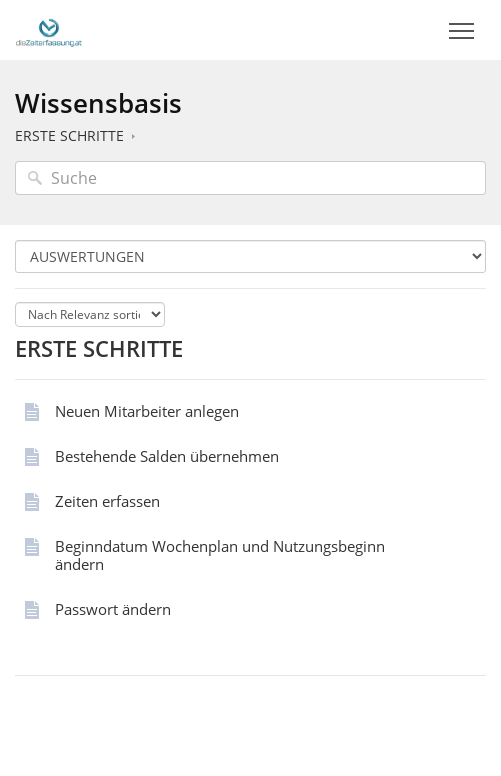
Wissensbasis (98, 103)
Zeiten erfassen (107, 501)
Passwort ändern (113, 609)
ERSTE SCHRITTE (69, 135)
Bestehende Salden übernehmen (167, 456)
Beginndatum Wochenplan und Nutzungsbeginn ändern (220, 555)
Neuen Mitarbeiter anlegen (147, 411)
